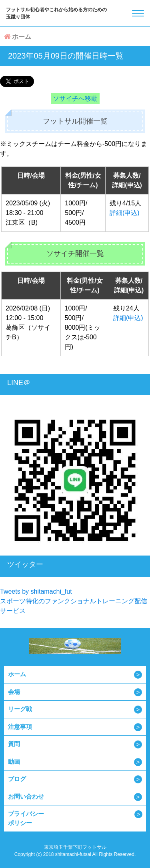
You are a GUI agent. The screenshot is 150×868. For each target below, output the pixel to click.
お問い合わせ (26, 796)
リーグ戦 (20, 709)
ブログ (17, 779)
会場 (14, 692)
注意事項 (20, 727)
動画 (14, 762)
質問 (14, 744)
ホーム (17, 674)
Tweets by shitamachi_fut (36, 591)
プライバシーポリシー (26, 818)
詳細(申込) (125, 213)
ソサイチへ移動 (75, 98)
